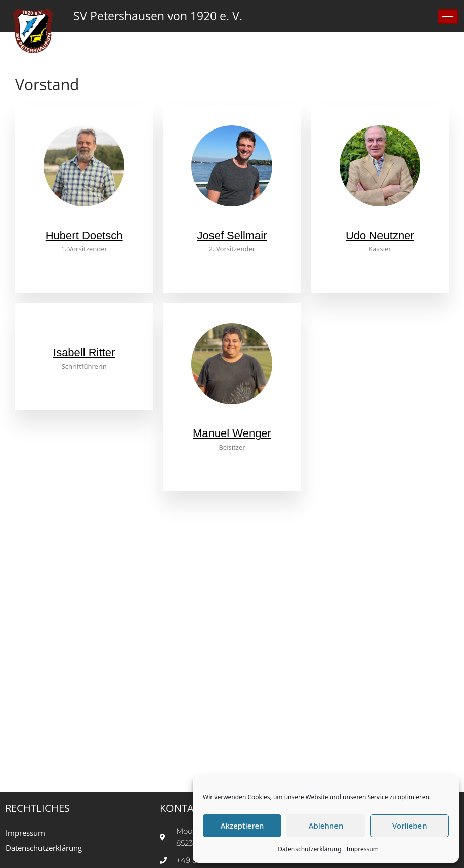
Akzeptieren (242, 826)
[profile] (84, 223)
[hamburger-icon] (448, 16)
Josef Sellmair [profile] (232, 235)
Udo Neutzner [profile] (380, 235)
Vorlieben (409, 826)
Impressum (363, 849)
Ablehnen (326, 826)
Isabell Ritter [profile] (84, 352)
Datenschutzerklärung (309, 849)
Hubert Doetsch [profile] (84, 235)
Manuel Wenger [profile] (232, 433)
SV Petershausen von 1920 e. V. (158, 16)
